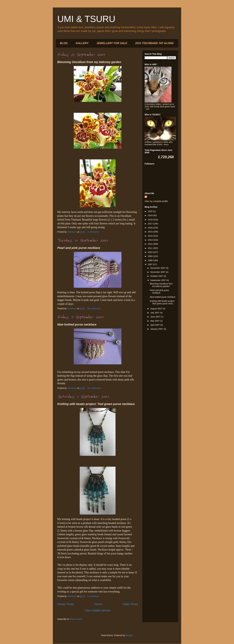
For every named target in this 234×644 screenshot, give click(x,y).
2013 (151, 240)
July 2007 (155, 313)
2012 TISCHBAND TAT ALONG (154, 43)
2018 (151, 220)
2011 (151, 248)
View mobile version (98, 610)
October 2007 (157, 276)
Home (98, 604)
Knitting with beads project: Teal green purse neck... (162, 302)
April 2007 (155, 325)
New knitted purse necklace (77, 324)
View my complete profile (156, 201)
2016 (151, 228)
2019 (151, 215)
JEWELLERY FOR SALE (112, 43)
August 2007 (156, 309)
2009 (151, 256)
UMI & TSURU (86, 19)
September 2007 (158, 280)
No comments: (94, 308)
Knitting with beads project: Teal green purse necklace (96, 404)
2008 (151, 260)
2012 (151, 244)
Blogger (129, 635)
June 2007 (155, 317)
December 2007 (158, 268)
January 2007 (157, 329)
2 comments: (94, 232)
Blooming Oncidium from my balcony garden (89, 62)
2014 (151, 236)
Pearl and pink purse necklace (79, 248)
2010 (151, 252)
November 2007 (158, 272)
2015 (151, 232)
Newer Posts (66, 604)
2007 (151, 264)
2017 (151, 224)
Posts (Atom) (76, 619)
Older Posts (130, 604)
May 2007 (155, 321)
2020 (151, 211)
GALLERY (82, 43)
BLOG (64, 43)
